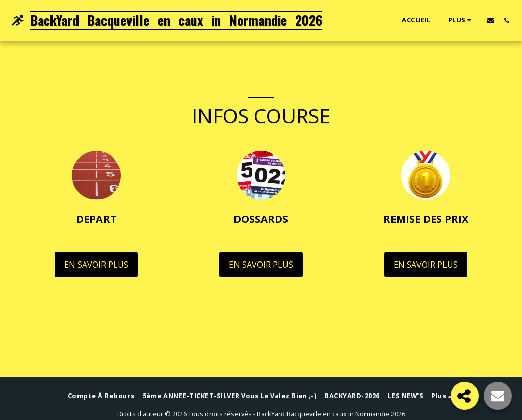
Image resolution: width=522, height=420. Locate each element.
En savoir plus (96, 265)
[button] (491, 20)
